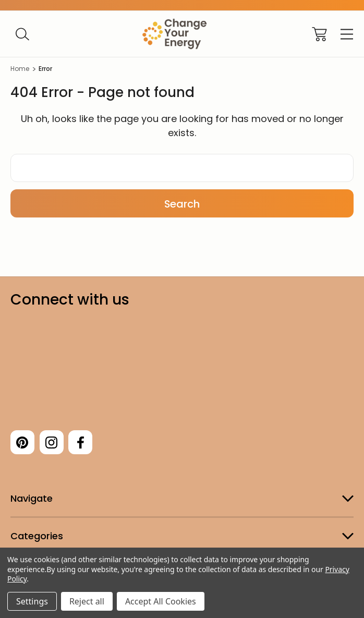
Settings (32, 601)
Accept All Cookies (161, 601)
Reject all (87, 601)
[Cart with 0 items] (319, 34)
